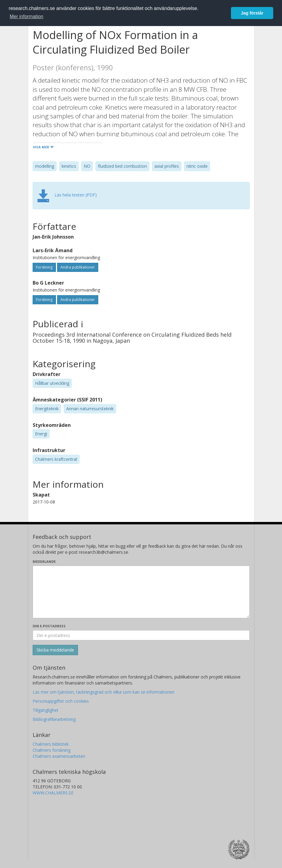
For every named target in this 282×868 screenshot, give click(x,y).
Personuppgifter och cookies (61, 701)
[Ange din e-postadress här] (141, 635)
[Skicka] (55, 650)
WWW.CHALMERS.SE (53, 793)
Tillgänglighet (45, 710)
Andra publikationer (78, 267)
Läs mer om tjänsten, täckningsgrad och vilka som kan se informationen (104, 692)
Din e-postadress (49, 626)
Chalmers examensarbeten (59, 756)
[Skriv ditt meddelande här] (141, 592)
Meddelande (44, 561)
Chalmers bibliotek (51, 744)
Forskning (44, 267)
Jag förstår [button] (252, 13)
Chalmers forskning (52, 750)
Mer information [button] (26, 17)
